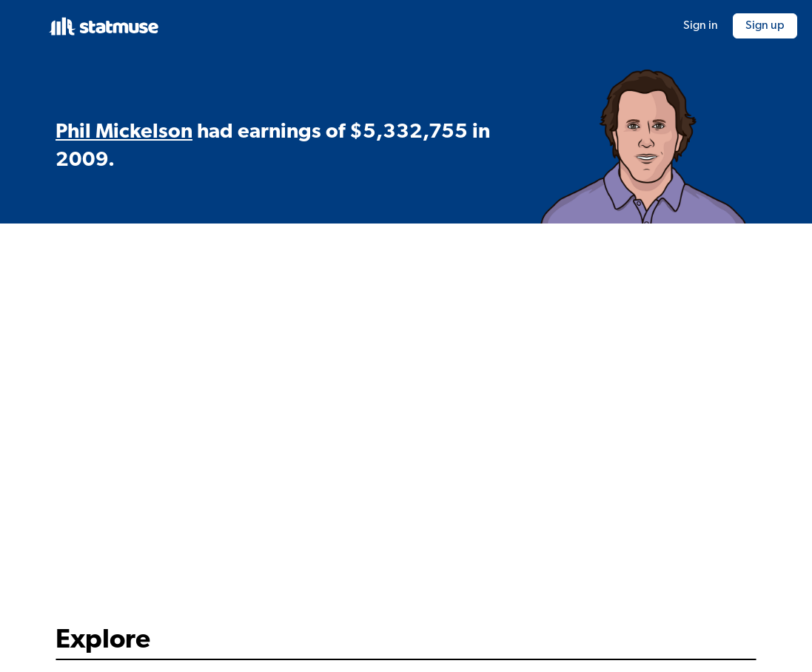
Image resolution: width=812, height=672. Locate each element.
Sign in (701, 26)
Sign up (765, 26)
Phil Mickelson (124, 132)
